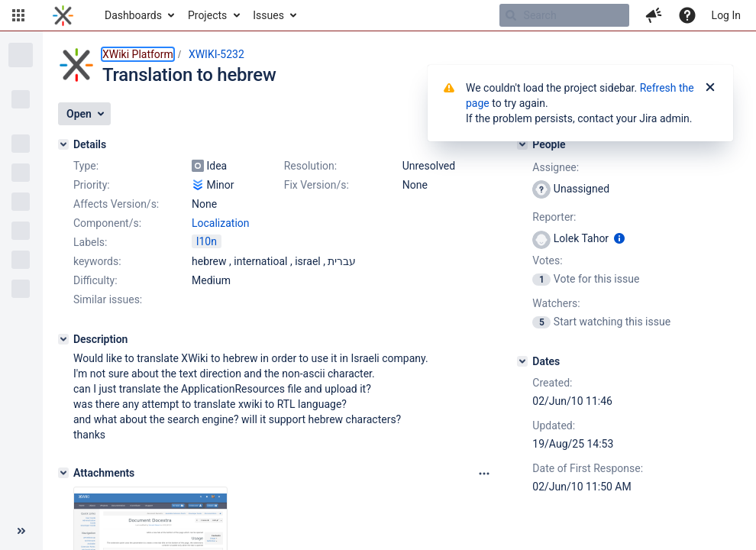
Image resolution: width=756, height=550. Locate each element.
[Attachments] (63, 473)
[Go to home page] (63, 15)
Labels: (90, 242)
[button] (18, 15)
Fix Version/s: (317, 185)
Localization (221, 223)
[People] (522, 144)
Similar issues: (108, 299)
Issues (268, 15)
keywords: (97, 261)
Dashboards (133, 15)
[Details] (63, 144)
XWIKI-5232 (216, 54)
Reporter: (554, 217)
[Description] (63, 339)
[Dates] (522, 361)
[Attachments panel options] (484, 474)
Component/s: (107, 223)
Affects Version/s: (116, 204)
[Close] (710, 88)
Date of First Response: (588, 468)
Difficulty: (95, 280)
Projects (207, 15)
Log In (726, 15)
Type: (86, 166)
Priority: (92, 185)
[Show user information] (619, 238)
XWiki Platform (138, 54)
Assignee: (556, 167)
